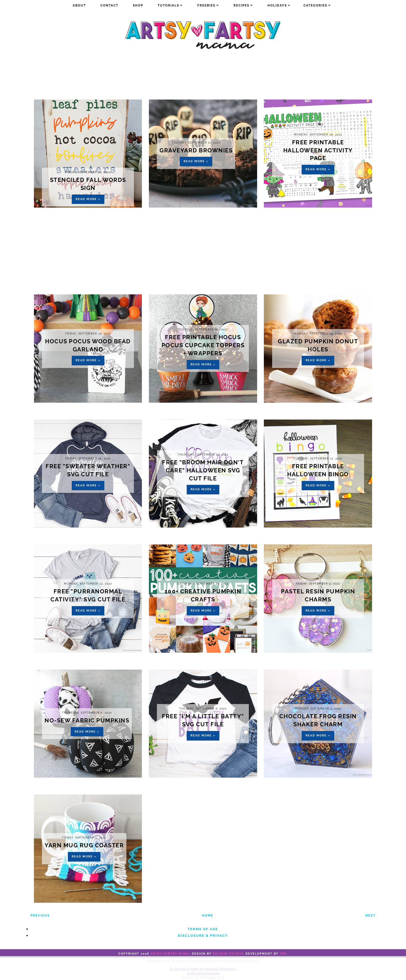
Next (370, 915)
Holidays (277, 5)
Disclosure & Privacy (203, 936)
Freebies (206, 5)
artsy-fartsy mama (170, 954)
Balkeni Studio (228, 954)
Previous (40, 915)
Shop (138, 5)
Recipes (241, 5)
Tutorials (168, 5)
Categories (315, 5)
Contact (109, 5)
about (79, 5)
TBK (283, 954)
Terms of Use (203, 929)
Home (208, 915)
